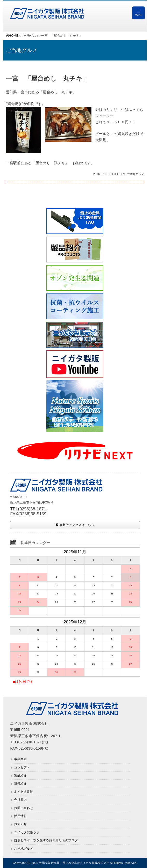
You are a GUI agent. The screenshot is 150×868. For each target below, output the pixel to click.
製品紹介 (20, 775)
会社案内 (20, 800)
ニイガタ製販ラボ (27, 832)
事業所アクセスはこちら (75, 525)
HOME (14, 36)
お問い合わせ (24, 808)
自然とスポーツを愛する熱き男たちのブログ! (46, 840)
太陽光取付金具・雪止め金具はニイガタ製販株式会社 (74, 863)
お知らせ (20, 824)
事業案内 (20, 759)
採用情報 (20, 816)
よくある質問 (24, 792)
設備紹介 (20, 783)
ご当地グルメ (30, 36)
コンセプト (22, 767)
